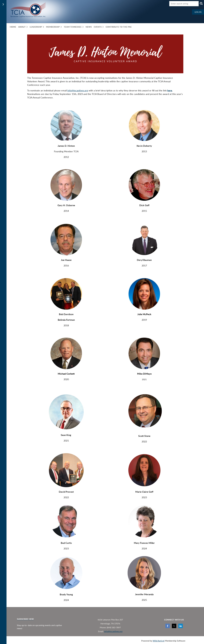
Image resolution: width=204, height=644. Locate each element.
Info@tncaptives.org (78, 90)
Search (201, 3)
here (170, 90)
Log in (198, 12)
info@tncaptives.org (113, 631)
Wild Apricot (159, 641)
